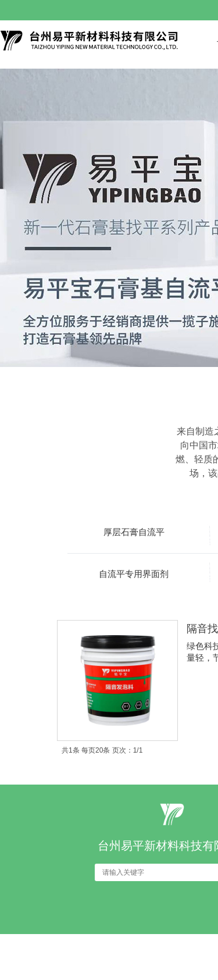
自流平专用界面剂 (134, 574)
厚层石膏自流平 (134, 532)
